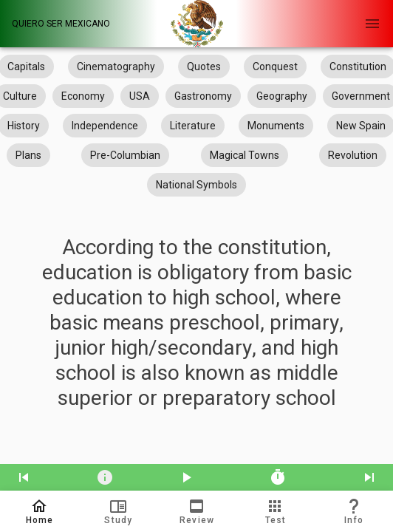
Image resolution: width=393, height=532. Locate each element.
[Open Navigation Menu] (372, 24)
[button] (117, 511)
